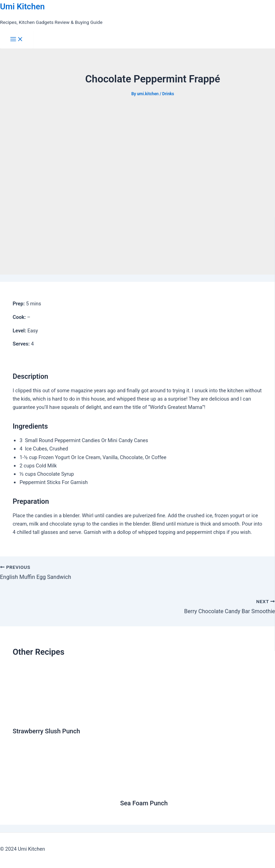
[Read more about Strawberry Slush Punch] (32, 716)
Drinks (168, 94)
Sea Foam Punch (144, 803)
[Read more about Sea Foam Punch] (191, 788)
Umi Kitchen (22, 7)
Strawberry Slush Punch (46, 731)
